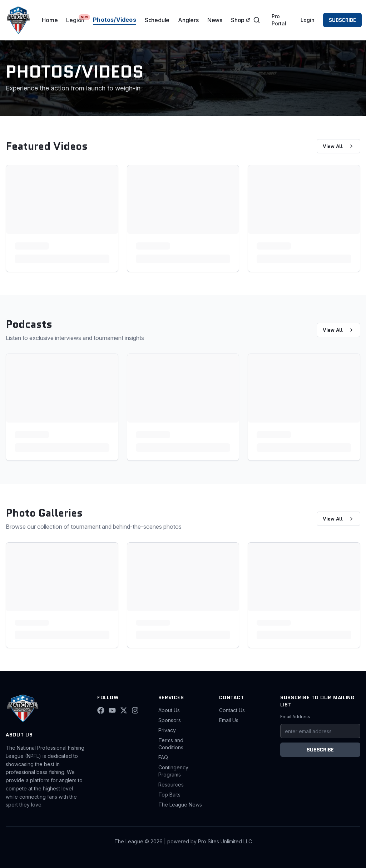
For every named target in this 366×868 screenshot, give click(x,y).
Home (50, 20)
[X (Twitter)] (124, 710)
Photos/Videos (115, 20)
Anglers (188, 20)
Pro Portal (279, 20)
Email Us (229, 720)
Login (308, 20)
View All (338, 146)
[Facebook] (101, 710)
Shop (241, 20)
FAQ (163, 757)
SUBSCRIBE (342, 20)
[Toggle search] (257, 20)
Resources (171, 785)
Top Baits (169, 795)
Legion (75, 20)
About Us (169, 710)
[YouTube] (112, 710)
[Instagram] (135, 710)
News (215, 20)
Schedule (157, 20)
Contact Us (232, 710)
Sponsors (170, 720)
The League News (180, 805)
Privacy (167, 730)
